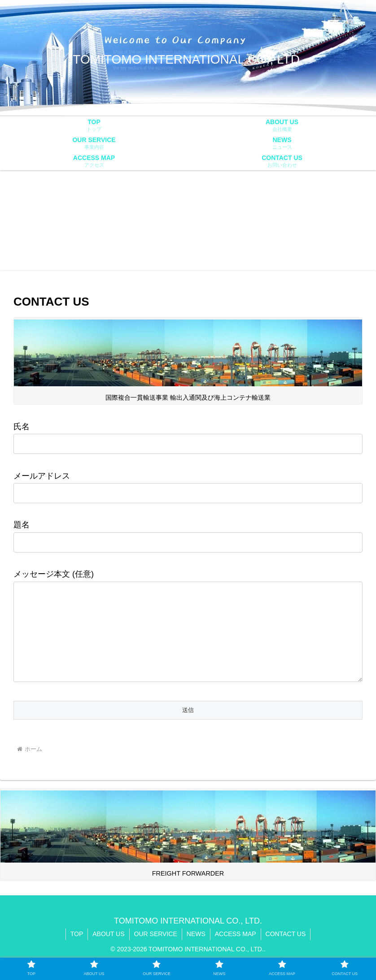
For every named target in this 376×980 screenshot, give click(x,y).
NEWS (196, 952)
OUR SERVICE (156, 952)
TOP (77, 952)
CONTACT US (286, 952)
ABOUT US (108, 952)
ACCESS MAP (236, 952)
